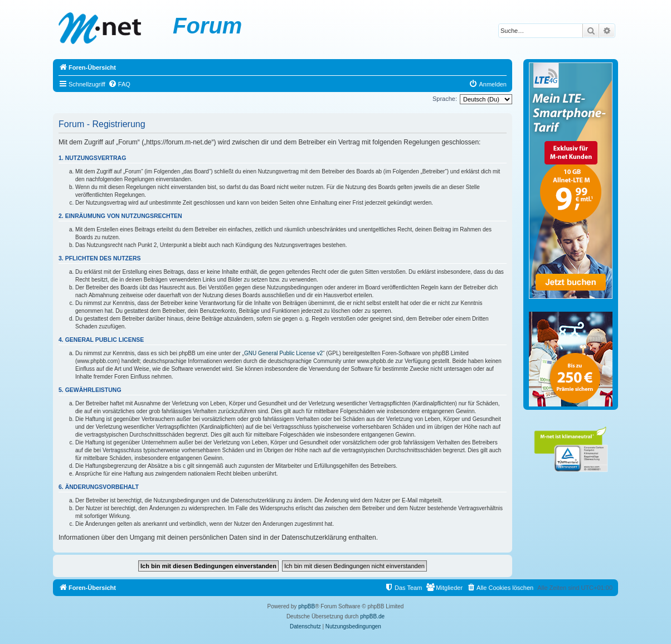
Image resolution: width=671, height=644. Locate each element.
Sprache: (445, 99)
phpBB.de (372, 616)
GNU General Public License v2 (283, 353)
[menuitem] (119, 84)
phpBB (307, 606)
